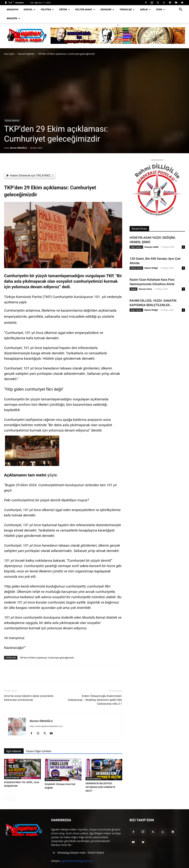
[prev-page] (6, 798)
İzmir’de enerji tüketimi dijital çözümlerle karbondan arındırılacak (29, 698)
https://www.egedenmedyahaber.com (46, 726)
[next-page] (12, 798)
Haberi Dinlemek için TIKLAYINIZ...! (30, 176)
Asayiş (133, 289)
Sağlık (145, 9)
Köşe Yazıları (136, 247)
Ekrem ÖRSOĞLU (19, 148)
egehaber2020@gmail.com (77, 861)
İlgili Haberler (14, 751)
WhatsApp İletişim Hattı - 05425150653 (78, 853)
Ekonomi (107, 9)
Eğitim (65, 9)
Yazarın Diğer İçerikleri (39, 751)
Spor (161, 9)
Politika (47, 9)
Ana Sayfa (9, 54)
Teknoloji (127, 9)
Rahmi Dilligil (151, 268)
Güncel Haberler (26, 54)
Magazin (13, 18)
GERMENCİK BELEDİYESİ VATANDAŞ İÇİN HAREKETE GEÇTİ (100, 787)
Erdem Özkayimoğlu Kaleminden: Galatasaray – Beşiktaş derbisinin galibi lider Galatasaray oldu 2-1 (95, 700)
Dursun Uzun (145, 289)
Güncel (30, 9)
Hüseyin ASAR (152, 247)
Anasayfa (13, 9)
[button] (181, 10)
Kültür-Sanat (85, 9)
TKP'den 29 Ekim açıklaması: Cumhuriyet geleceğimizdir (47, 658)
